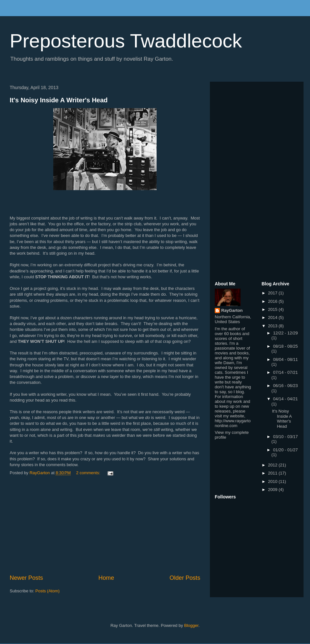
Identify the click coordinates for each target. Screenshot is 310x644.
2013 (273, 326)
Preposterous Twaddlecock (126, 41)
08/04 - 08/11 (286, 359)
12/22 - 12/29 (286, 333)
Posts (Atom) (48, 591)
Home (106, 578)
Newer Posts (26, 578)
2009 (273, 490)
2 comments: (89, 473)
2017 (273, 293)
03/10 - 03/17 (286, 437)
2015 (273, 309)
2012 (273, 465)
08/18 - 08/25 (286, 346)
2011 (273, 473)
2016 (273, 301)
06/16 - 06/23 (286, 386)
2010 (273, 481)
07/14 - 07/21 (286, 372)
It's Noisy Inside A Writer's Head (59, 100)
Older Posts (185, 578)
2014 (273, 317)
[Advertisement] (105, 525)
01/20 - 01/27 (286, 450)
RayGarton (232, 310)
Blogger (191, 625)
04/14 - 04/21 (286, 399)
